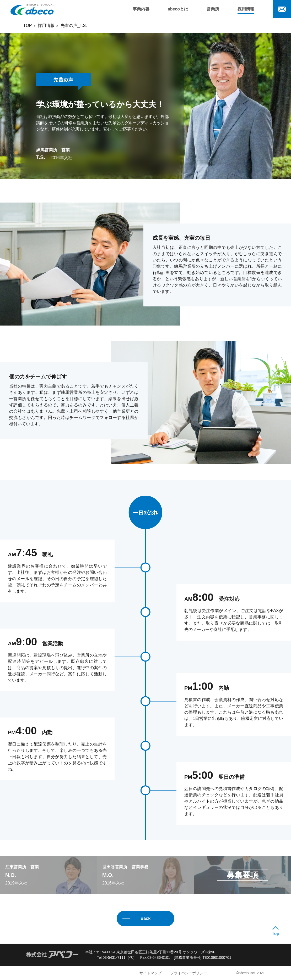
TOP (28, 26)
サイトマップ (150, 973)
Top (276, 934)
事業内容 (141, 9)
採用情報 (246, 9)
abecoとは (178, 9)
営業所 (213, 9)
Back (145, 918)
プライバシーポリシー (188, 973)
